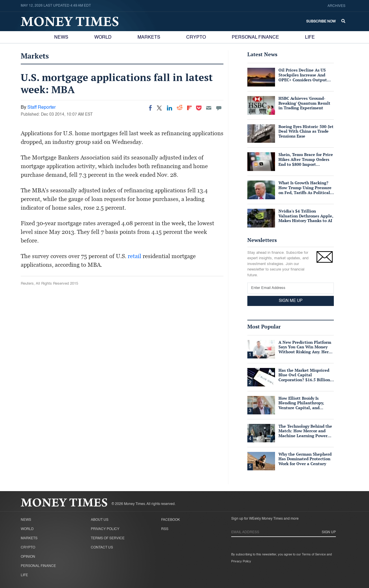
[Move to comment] (219, 108)
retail (134, 256)
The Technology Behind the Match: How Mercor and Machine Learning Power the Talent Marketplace (305, 433)
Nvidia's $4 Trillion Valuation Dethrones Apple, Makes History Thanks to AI (306, 216)
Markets (149, 37)
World (103, 37)
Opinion (28, 557)
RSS (165, 529)
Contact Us (102, 548)
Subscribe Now (321, 22)
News (61, 37)
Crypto (196, 37)
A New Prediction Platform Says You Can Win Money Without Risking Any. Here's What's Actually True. (306, 349)
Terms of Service (108, 538)
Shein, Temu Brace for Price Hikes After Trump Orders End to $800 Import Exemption (306, 162)
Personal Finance (255, 37)
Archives (336, 6)
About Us (100, 520)
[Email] (209, 108)
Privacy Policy (105, 529)
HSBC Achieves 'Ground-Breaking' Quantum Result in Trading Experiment (304, 103)
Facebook (171, 520)
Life (310, 37)
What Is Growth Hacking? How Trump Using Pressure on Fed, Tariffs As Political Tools (305, 190)
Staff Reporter (42, 108)
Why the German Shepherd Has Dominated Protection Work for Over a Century (305, 459)
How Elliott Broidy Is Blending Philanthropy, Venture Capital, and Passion (301, 405)
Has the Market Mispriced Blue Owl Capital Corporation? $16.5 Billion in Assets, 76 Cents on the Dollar (304, 380)
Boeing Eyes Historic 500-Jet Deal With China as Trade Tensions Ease (306, 131)
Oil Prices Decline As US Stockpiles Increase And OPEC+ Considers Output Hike (303, 77)
